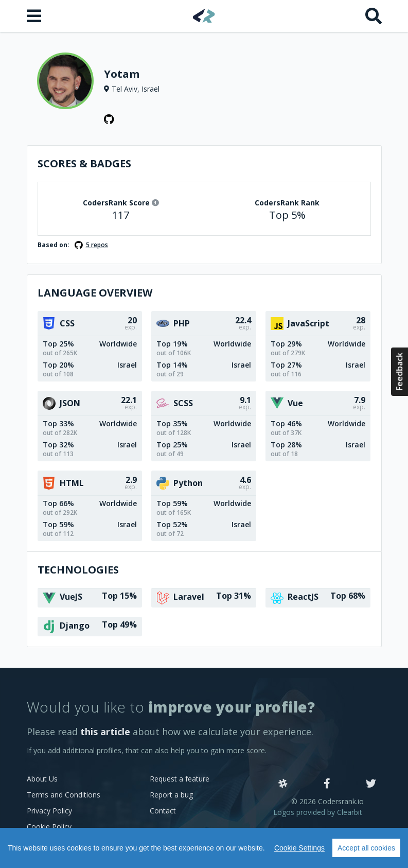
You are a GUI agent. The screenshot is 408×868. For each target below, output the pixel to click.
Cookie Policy (49, 827)
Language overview (95, 293)
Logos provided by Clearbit (318, 812)
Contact (163, 811)
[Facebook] (327, 784)
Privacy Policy (49, 811)
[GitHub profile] (109, 119)
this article (105, 732)
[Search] (374, 16)
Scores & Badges (84, 163)
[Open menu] (35, 16)
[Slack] (283, 784)
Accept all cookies (366, 848)
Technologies (78, 570)
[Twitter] (371, 784)
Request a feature (180, 779)
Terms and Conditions (64, 795)
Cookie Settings (299, 848)
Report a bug (171, 795)
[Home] (204, 16)
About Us (42, 779)
